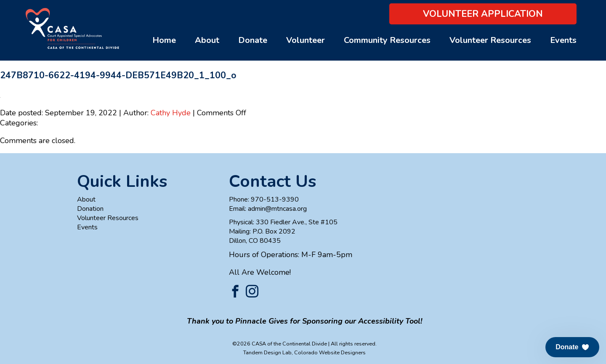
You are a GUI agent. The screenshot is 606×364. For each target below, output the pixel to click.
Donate (253, 40)
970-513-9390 (275, 199)
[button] (572, 347)
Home (164, 40)
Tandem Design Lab (267, 352)
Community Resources (387, 40)
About (207, 40)
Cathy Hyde (171, 113)
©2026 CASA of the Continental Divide (280, 344)
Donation (90, 209)
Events (563, 40)
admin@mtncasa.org (277, 209)
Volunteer (306, 40)
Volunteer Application (483, 14)
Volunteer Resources (490, 40)
